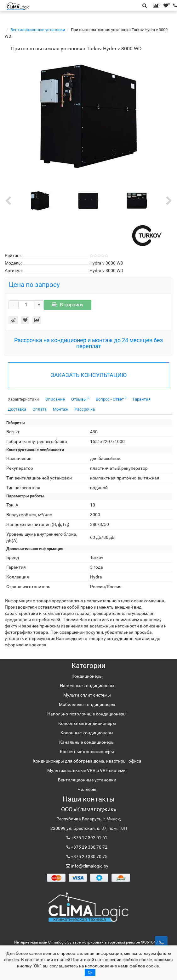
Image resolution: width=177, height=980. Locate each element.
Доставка (17, 409)
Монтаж (61, 409)
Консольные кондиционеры (87, 723)
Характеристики (23, 399)
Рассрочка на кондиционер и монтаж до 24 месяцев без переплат (88, 343)
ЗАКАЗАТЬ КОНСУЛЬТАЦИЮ (89, 375)
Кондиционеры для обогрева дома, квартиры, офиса (87, 761)
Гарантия (142, 399)
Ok (90, 972)
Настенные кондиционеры (87, 686)
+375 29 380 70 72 (89, 847)
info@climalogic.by (89, 866)
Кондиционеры (87, 676)
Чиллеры (87, 789)
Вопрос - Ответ (111, 399)
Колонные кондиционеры (87, 733)
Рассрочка (85, 409)
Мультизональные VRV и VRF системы (87, 770)
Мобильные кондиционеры (87, 704)
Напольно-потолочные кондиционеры (87, 714)
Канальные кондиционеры (87, 742)
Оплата (40, 409)
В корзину (68, 305)
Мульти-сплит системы (87, 695)
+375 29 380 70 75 (89, 857)
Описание (55, 399)
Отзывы (80, 399)
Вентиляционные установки (38, 30)
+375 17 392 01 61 (89, 838)
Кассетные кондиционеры (87, 752)
